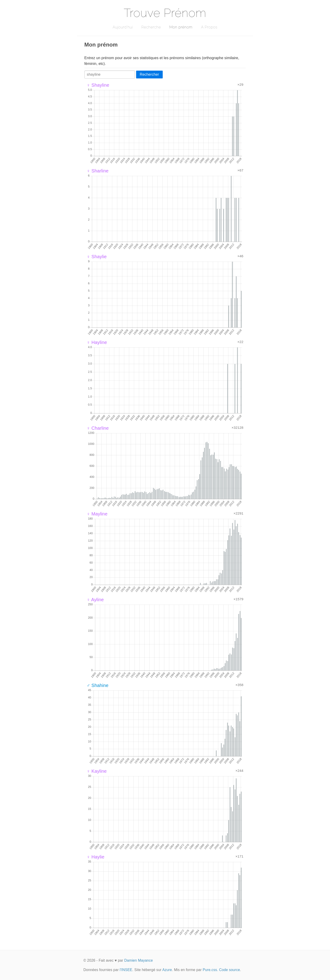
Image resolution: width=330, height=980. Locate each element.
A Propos (209, 27)
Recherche (151, 27)
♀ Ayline (95, 600)
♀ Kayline (97, 771)
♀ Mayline (97, 514)
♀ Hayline (97, 342)
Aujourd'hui (123, 27)
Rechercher (149, 74)
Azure (167, 970)
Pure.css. (210, 970)
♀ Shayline (98, 85)
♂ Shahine (98, 685)
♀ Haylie (95, 857)
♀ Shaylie (97, 257)
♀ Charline (98, 428)
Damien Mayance (139, 960)
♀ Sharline (98, 171)
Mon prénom (181, 27)
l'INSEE (126, 970)
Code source (230, 970)
